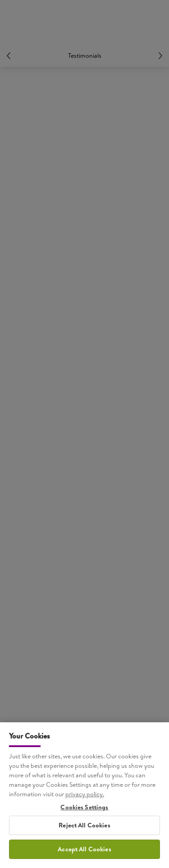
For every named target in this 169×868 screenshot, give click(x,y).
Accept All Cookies (84, 852)
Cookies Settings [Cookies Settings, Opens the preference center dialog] (84, 810)
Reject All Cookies (84, 828)
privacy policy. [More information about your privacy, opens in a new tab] (85, 797)
